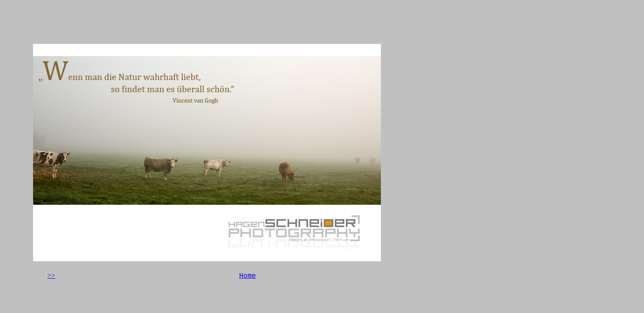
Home (247, 276)
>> (51, 275)
